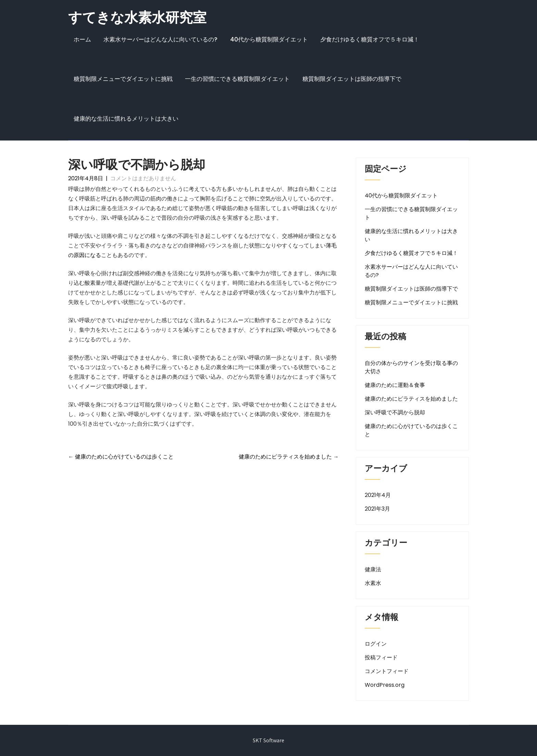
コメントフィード (387, 671)
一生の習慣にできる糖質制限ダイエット (237, 79)
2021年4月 (378, 495)
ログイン (376, 644)
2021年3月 (377, 509)
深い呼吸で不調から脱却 (395, 412)
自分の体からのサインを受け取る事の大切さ (411, 367)
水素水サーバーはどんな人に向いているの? (160, 39)
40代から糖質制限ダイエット (269, 39)
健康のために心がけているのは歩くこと (121, 457)
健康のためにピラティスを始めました (289, 457)
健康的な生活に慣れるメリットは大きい (126, 119)
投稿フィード (381, 657)
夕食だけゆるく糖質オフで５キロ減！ (370, 39)
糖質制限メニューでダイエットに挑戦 (123, 79)
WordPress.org (385, 685)
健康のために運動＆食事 (395, 385)
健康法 (373, 569)
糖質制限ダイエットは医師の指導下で (352, 79)
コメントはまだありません (143, 178)
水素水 (373, 583)
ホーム (82, 39)
